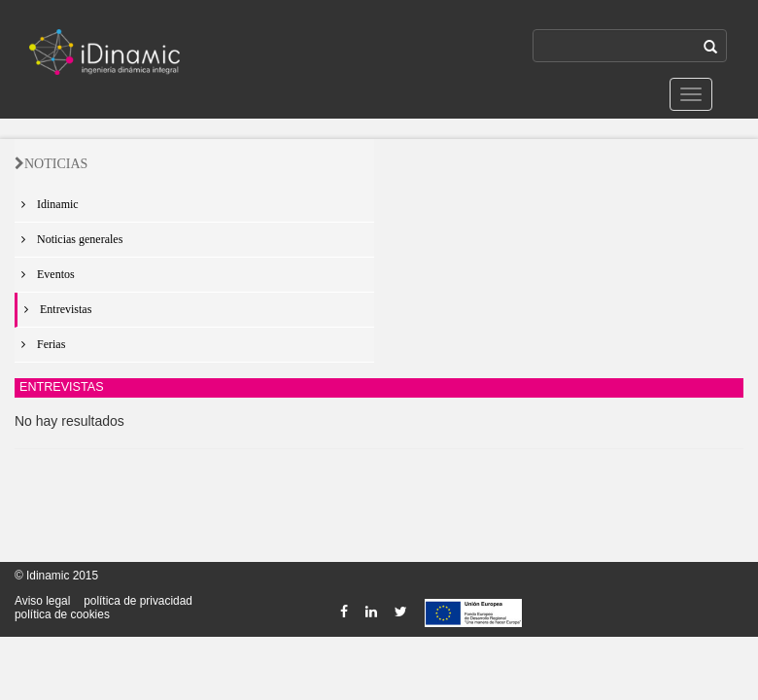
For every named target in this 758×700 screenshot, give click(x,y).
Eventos (45, 274)
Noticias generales (69, 239)
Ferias (40, 344)
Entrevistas (54, 309)
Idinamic (47, 204)
